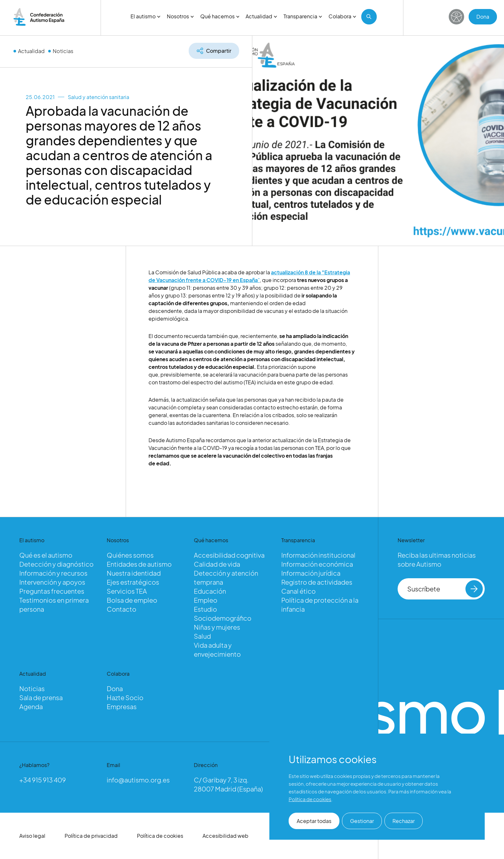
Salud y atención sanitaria (99, 97)
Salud (202, 636)
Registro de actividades (317, 582)
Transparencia (303, 16)
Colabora (342, 16)
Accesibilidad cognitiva (229, 555)
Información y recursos (53, 573)
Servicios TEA (127, 591)
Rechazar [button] (404, 821)
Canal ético (298, 591)
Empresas (122, 706)
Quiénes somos (130, 555)
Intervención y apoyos (52, 582)
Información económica (317, 564)
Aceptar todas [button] (314, 821)
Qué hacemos (220, 16)
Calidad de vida (217, 564)
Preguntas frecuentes (52, 591)
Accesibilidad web (225, 836)
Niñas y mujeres (217, 627)
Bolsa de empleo (132, 600)
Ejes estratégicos (133, 582)
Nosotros (180, 16)
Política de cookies (160, 836)
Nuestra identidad (134, 573)
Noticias (63, 51)
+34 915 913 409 (43, 780)
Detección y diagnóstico (56, 564)
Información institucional (318, 555)
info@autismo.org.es (138, 780)
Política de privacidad (91, 836)
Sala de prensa (41, 697)
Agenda (31, 706)
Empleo (206, 600)
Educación (210, 591)
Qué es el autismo (46, 555)
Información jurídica (311, 573)
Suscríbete (445, 589)
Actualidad (261, 16)
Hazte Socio (125, 697)
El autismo (145, 16)
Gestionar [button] (362, 821)
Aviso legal (32, 836)
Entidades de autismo (139, 564)
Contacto (122, 609)
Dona (483, 17)
